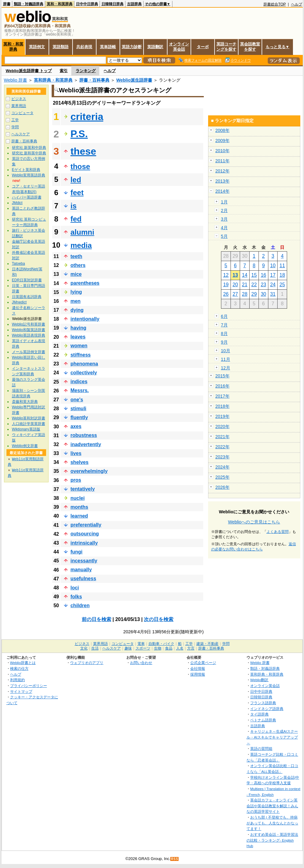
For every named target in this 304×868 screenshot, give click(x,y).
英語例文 (37, 47)
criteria (87, 117)
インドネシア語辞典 (267, 709)
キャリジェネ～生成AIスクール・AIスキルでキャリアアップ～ (272, 737)
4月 (224, 228)
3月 (224, 219)
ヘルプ (297, 4)
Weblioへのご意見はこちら (254, 522)
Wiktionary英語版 (26, 429)
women (79, 346)
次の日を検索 (159, 619)
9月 (224, 342)
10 (273, 266)
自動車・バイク (161, 644)
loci (75, 588)
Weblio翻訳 (259, 680)
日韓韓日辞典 (113, 4)
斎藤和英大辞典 (25, 402)
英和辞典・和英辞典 (53, 80)
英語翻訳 (155, 47)
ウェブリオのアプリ (87, 663)
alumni (82, 232)
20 (235, 285)
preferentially (86, 525)
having (78, 328)
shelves (79, 462)
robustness (84, 435)
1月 (224, 202)
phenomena (84, 364)
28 (245, 294)
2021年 (223, 437)
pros (76, 480)
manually (81, 570)
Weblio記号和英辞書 (29, 324)
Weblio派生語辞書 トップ (29, 71)
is (73, 206)
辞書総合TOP (275, 4)
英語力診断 (132, 47)
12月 (226, 368)
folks (76, 597)
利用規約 (18, 680)
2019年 (223, 416)
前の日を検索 (97, 619)
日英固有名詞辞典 (27, 297)
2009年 (223, 141)
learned (79, 516)
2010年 (223, 151)
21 (245, 285)
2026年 (223, 487)
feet (77, 193)
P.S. (79, 134)
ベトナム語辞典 (263, 720)
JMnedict (19, 302)
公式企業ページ (203, 663)
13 (235, 275)
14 (245, 275)
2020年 (223, 426)
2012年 (223, 171)
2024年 (223, 467)
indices (79, 382)
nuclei (77, 498)
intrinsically (84, 543)
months (79, 507)
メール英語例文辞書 (29, 352)
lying (76, 292)
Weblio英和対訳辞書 (29, 418)
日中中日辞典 (87, 4)
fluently (79, 417)
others (78, 265)
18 (282, 275)
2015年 (223, 376)
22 (254, 285)
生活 (95, 648)
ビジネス (19, 99)
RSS (175, 859)
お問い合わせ (141, 663)
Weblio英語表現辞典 (29, 335)
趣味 (128, 648)
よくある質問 (278, 532)
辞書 (7, 4)
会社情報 (198, 668)
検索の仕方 (19, 668)
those (80, 166)
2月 (224, 210)
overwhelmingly (89, 471)
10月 (226, 351)
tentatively (83, 489)
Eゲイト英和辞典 (26, 170)
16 (263, 275)
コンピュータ (22, 113)
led (76, 180)
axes (76, 426)
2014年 (223, 191)
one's (77, 400)
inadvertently (86, 444)
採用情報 (198, 674)
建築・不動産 (207, 644)
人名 (180, 648)
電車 (141, 644)
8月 (224, 334)
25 (282, 285)
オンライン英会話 (179, 47)
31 (273, 294)
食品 (169, 648)
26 (226, 294)
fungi (76, 552)
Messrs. (80, 390)
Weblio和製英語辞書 (29, 330)
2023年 (223, 457)
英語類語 (61, 47)
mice (76, 274)
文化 (84, 648)
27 (235, 294)
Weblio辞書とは (23, 663)
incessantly (84, 561)
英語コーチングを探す (226, 47)
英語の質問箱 (261, 748)
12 (226, 275)
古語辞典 (134, 4)
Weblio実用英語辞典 (29, 175)
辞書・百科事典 (94, 80)
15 (254, 275)
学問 (15, 127)
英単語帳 (108, 47)
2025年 (223, 477)
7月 (224, 325)
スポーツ (143, 648)
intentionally (85, 319)
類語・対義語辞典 (29, 4)
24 (273, 285)
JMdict (17, 203)
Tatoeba (19, 264)
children (80, 606)
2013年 (223, 181)
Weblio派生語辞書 (134, 80)
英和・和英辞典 (60, 4)
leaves (78, 337)
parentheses (85, 283)
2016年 (223, 386)
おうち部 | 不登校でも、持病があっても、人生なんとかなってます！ (272, 823)
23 (263, 285)
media (81, 245)
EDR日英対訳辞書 (27, 280)
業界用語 (19, 106)
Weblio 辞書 (16, 80)
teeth (76, 256)
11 (282, 266)
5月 (224, 236)
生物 (158, 648)
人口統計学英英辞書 (29, 424)
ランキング (86, 71)
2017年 (223, 396)
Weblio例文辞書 (25, 446)
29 (254, 294)
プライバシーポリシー (29, 686)
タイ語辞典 (259, 714)
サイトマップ (21, 691)
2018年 (223, 406)
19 (226, 285)
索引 (64, 71)
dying (77, 310)
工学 (15, 120)
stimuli (78, 409)
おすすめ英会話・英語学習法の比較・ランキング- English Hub (272, 840)
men (75, 301)
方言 (191, 648)
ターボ (203, 47)
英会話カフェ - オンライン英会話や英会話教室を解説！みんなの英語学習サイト (272, 806)
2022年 (223, 447)
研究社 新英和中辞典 (29, 148)
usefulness (83, 579)
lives (76, 453)
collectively (84, 373)
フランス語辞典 (263, 703)
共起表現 (84, 47)
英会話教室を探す (250, 47)
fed (76, 219)
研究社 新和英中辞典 (29, 153)
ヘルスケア (21, 134)
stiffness (81, 355)
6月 (224, 316)
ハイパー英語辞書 (27, 197)
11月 (226, 359)
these (83, 151)
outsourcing (85, 534)
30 (263, 294)
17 (273, 275)
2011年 (223, 161)
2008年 (223, 130)
